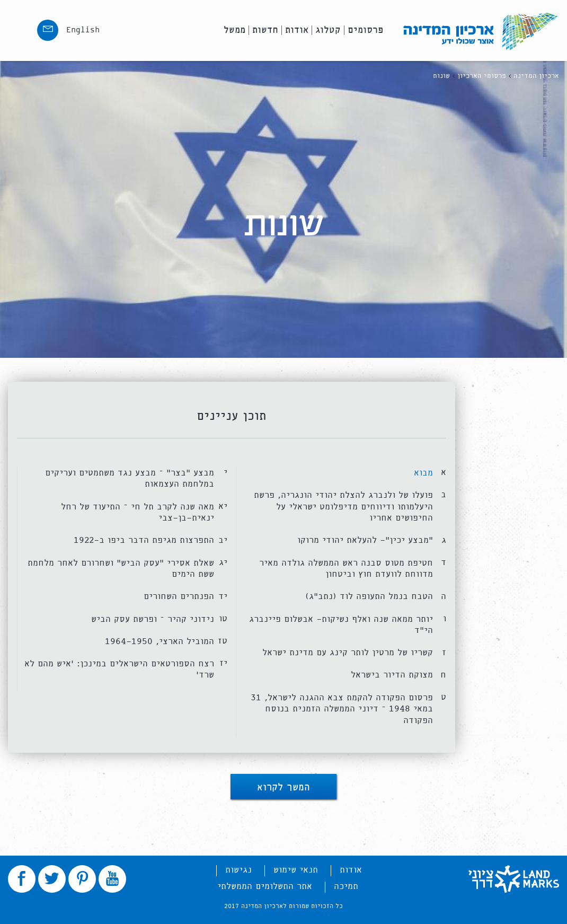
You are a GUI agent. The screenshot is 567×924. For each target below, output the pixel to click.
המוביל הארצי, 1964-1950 (160, 642)
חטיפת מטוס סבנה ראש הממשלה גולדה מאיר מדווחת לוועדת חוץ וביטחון (346, 569)
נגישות (238, 870)
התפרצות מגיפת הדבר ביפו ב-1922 (144, 540)
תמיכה (346, 887)
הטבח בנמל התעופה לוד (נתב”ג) (369, 597)
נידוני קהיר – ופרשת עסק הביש (153, 619)
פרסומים (366, 30)
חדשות (265, 30)
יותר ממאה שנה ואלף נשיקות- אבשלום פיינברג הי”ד (341, 625)
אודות (297, 30)
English (83, 30)
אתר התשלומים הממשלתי (265, 887)
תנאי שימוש (296, 870)
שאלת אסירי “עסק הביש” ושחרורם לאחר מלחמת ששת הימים (121, 569)
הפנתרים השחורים (179, 597)
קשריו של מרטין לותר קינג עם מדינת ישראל (348, 653)
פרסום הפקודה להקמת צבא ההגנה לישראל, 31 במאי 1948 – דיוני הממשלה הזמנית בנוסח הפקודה (342, 709)
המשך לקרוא (283, 789)
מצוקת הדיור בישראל (392, 675)
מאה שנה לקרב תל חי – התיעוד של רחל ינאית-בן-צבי (138, 513)
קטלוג (328, 30)
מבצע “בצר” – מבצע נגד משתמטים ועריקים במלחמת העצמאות (130, 479)
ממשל (234, 30)
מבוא (423, 473)
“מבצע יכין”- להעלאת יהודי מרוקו (365, 540)
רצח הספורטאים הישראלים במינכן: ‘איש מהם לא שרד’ (119, 670)
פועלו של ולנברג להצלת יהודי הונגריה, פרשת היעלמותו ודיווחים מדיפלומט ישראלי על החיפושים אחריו (343, 507)
